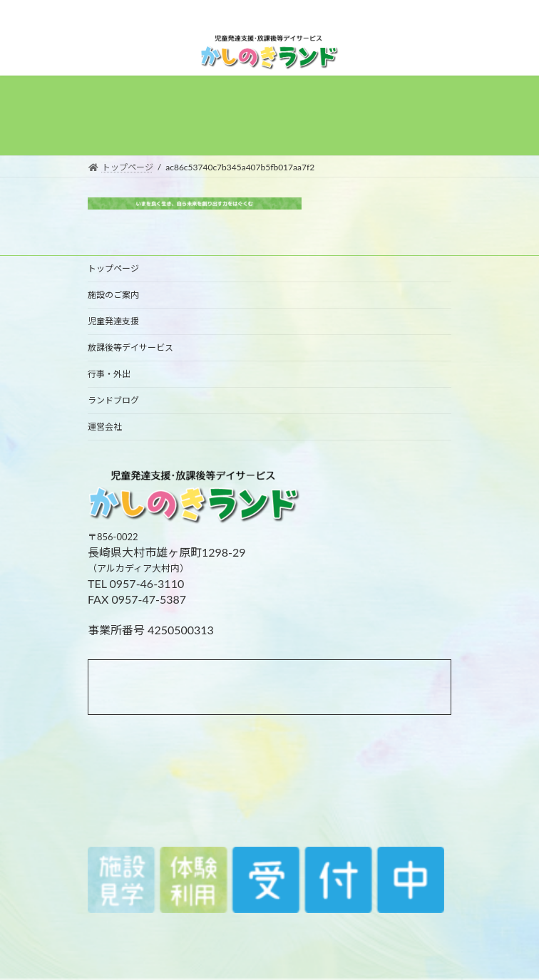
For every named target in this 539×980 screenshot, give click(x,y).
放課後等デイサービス (130, 347)
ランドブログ (113, 400)
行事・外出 (109, 374)
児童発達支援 (113, 321)
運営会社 (105, 427)
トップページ (113, 268)
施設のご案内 (113, 295)
